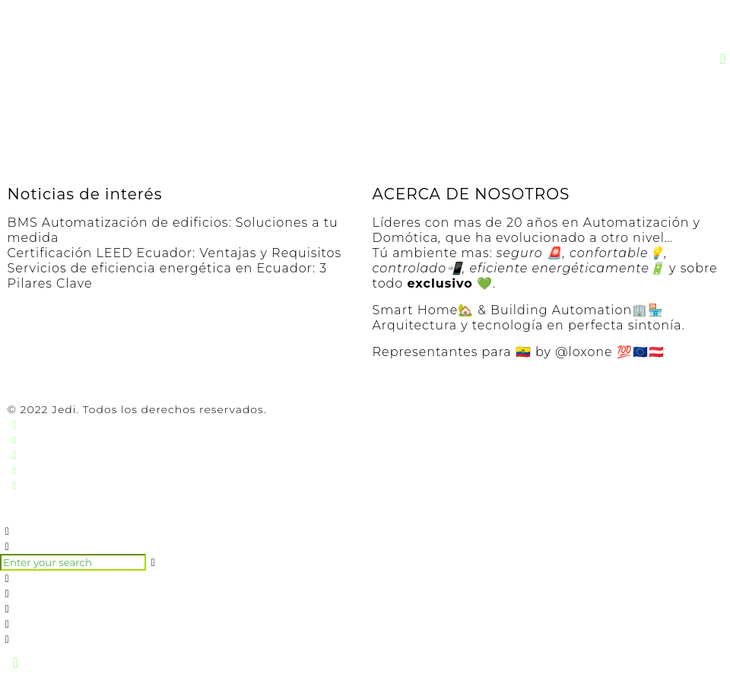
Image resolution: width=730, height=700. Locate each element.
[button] (724, 59)
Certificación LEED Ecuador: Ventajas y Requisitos (175, 253)
